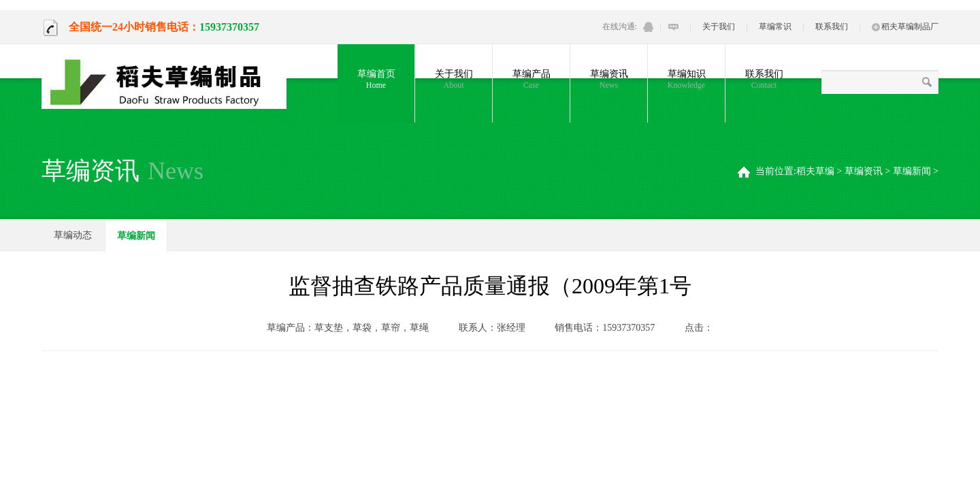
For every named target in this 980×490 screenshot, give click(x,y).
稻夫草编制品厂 (905, 27)
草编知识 (686, 80)
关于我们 (719, 27)
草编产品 (531, 80)
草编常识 (775, 27)
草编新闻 (912, 171)
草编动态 (73, 235)
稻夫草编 (815, 171)
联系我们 (832, 27)
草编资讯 (609, 80)
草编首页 (376, 80)
